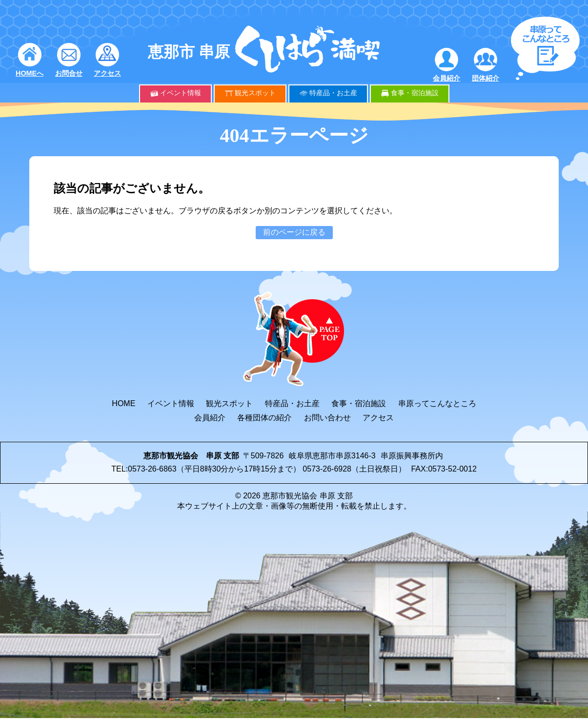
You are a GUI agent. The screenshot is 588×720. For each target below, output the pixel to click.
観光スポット (255, 93)
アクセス (107, 73)
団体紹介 (486, 78)
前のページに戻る (294, 232)
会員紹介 (446, 78)
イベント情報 (181, 93)
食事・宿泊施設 (415, 93)
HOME (123, 403)
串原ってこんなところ (437, 403)
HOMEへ (30, 73)
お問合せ (69, 73)
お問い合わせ (327, 418)
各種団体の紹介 (264, 418)
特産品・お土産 (333, 93)
